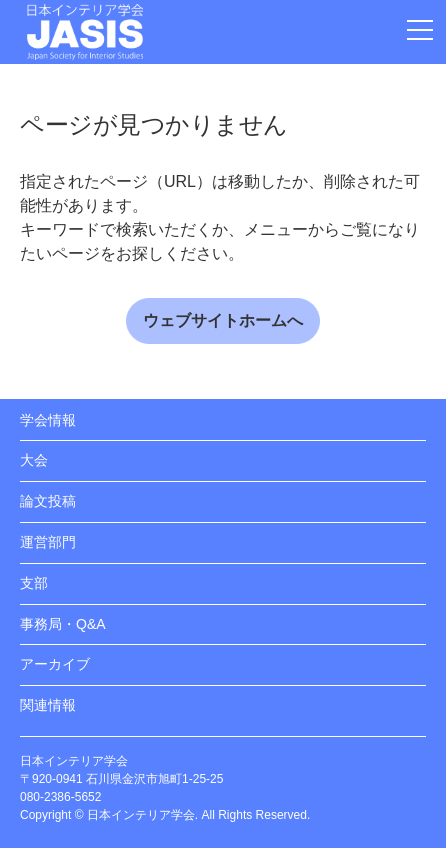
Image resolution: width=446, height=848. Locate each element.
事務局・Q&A (63, 624)
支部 (34, 583)
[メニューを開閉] (420, 30)
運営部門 (48, 542)
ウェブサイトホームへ (223, 320)
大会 (34, 460)
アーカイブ (55, 664)
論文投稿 (48, 501)
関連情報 (48, 705)
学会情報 (48, 420)
